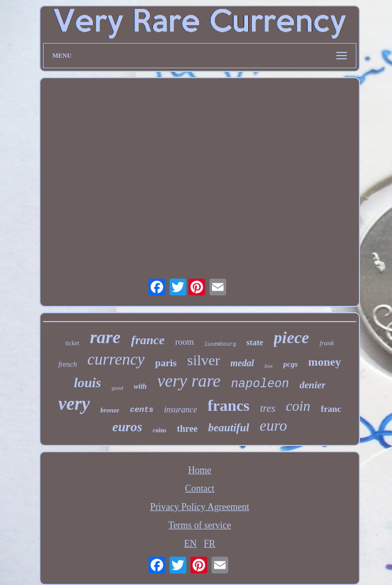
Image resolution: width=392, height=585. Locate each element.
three (187, 429)
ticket (72, 343)
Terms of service (200, 525)
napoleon (260, 384)
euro (273, 426)
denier (313, 385)
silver (204, 360)
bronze (110, 410)
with (140, 386)
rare (105, 337)
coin (298, 406)
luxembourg (220, 344)
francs (229, 405)
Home (200, 470)
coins (160, 430)
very (74, 404)
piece (292, 337)
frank (327, 343)
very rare (189, 381)
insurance (180, 409)
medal (242, 363)
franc (331, 409)
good (118, 388)
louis (88, 383)
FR (209, 544)
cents (141, 410)
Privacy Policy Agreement (200, 507)
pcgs (291, 364)
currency (116, 359)
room (185, 342)
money (324, 362)
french (67, 364)
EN (190, 544)
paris (166, 363)
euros (127, 427)
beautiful (229, 428)
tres (267, 408)
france (148, 340)
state (255, 342)
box (269, 366)
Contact (200, 488)
